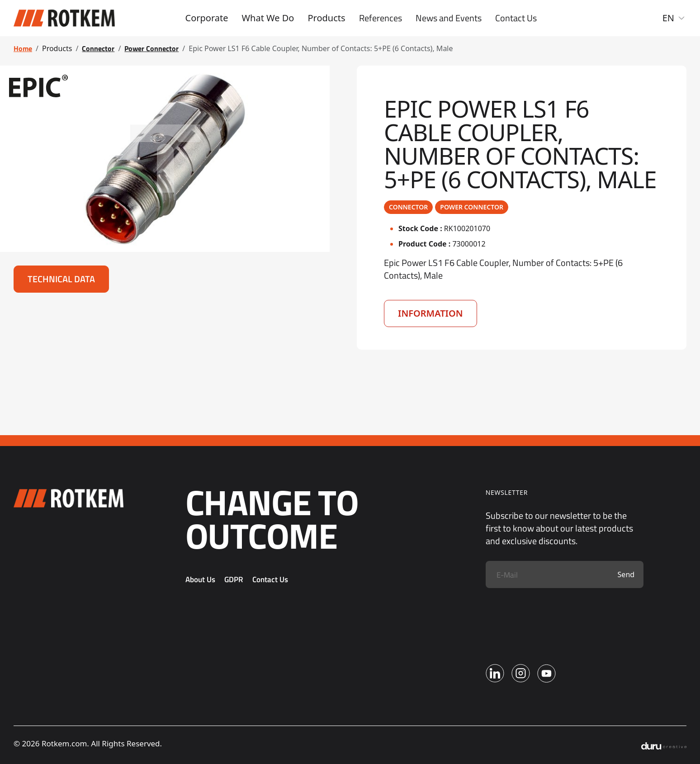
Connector (98, 48)
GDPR (234, 579)
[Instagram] (521, 673)
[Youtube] (546, 673)
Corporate (207, 18)
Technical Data (61, 279)
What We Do (268, 18)
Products (326, 18)
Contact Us (516, 18)
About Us (200, 579)
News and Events (449, 18)
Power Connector (151, 48)
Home (23, 48)
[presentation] (554, 619)
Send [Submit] (626, 574)
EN (674, 18)
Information (430, 313)
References (381, 18)
